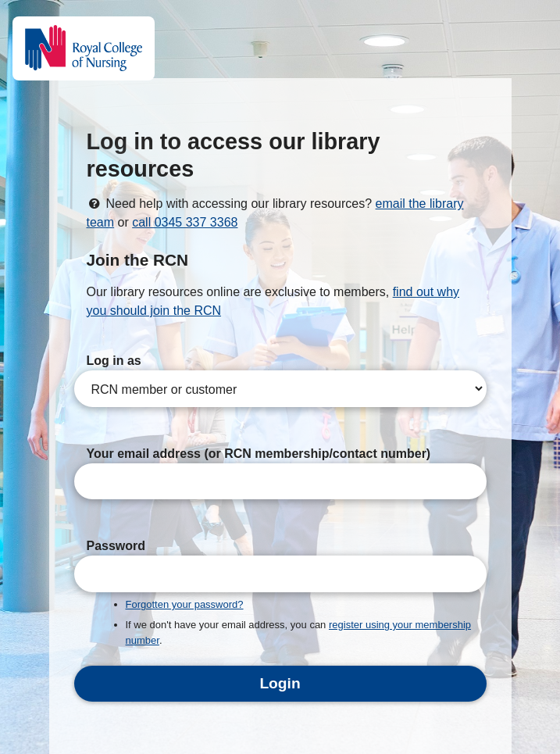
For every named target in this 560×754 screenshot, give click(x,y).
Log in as (114, 361)
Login (280, 683)
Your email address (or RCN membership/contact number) (259, 454)
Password (116, 546)
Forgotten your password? (185, 604)
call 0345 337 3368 (185, 222)
